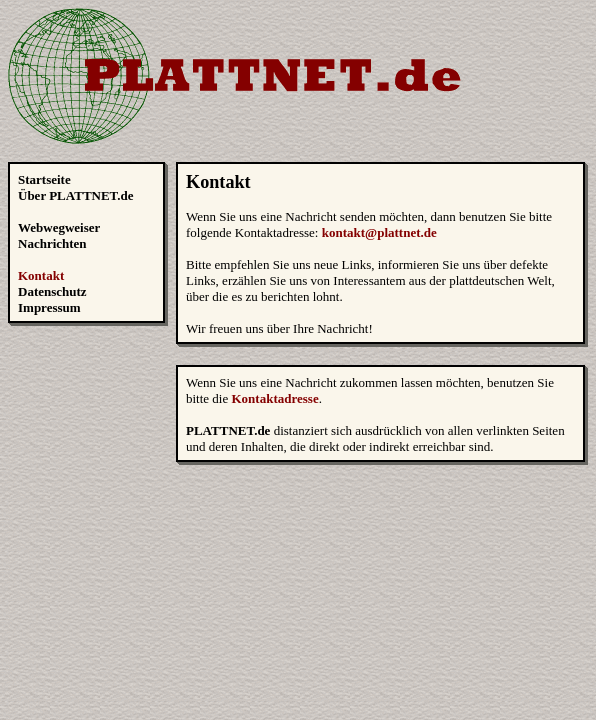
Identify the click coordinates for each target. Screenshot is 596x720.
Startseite (44, 179)
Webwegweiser (59, 227)
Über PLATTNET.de (76, 195)
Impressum (49, 307)
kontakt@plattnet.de (379, 232)
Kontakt (41, 275)
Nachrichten (52, 243)
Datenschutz (52, 291)
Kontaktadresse (275, 398)
